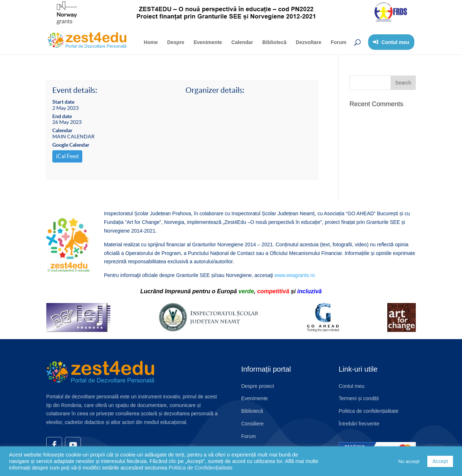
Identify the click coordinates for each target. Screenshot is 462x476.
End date (62, 116)
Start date (63, 102)
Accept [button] (440, 461)
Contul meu (352, 386)
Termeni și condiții (359, 398)
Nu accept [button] (409, 461)
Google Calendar (71, 145)
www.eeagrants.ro (295, 275)
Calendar (242, 42)
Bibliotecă (274, 42)
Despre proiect (258, 386)
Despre (176, 42)
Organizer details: (215, 90)
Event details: (75, 90)
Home (151, 42)
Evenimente (208, 42)
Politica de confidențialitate (369, 411)
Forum (339, 42)
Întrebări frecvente (359, 424)
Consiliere (252, 424)
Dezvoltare (309, 42)
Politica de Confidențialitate (201, 468)
